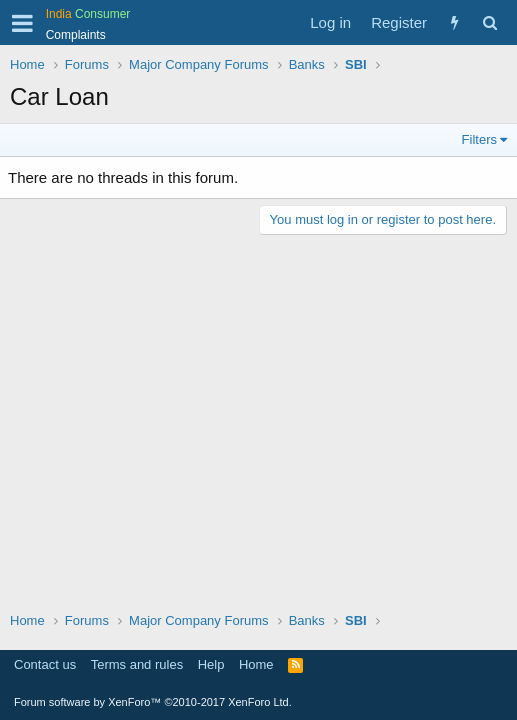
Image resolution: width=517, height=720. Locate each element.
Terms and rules (137, 664)
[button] (22, 23)
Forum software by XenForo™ (153, 702)
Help (211, 664)
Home (256, 664)
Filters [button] (479, 139)
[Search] (489, 22)
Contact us (45, 664)
